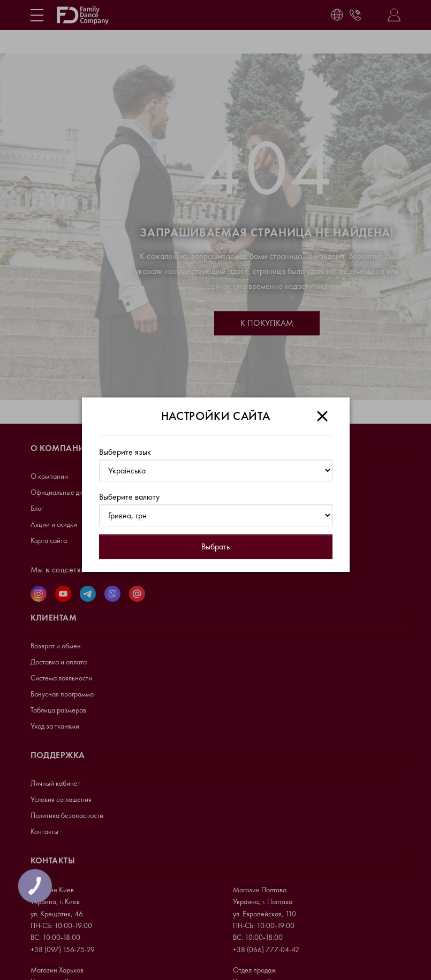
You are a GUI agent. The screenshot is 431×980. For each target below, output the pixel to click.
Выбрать (215, 546)
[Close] (322, 416)
